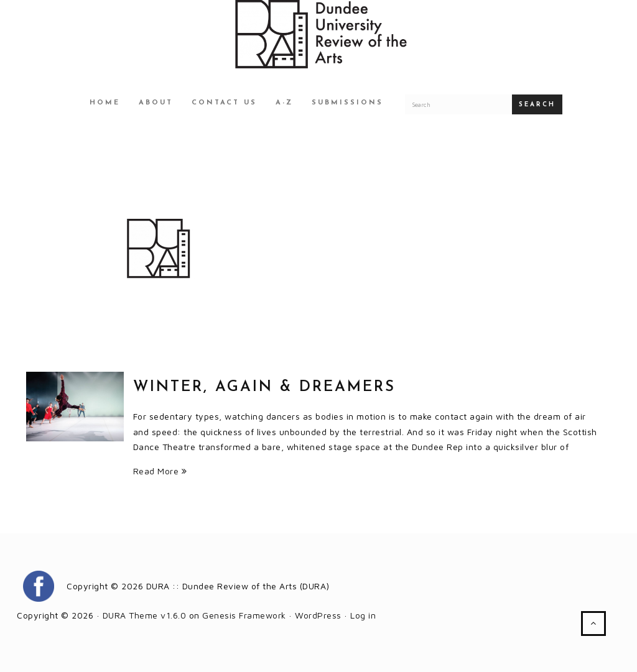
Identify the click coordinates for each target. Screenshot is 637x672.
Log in (363, 615)
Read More (160, 471)
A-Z (284, 103)
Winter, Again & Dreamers (264, 387)
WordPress (318, 615)
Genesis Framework (244, 615)
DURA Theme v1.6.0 (145, 615)
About (156, 103)
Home (105, 103)
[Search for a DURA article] (458, 104)
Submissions (347, 103)
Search (537, 105)
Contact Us (224, 103)
